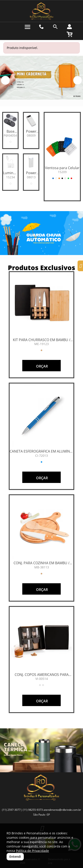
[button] (5, 80)
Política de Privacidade (32, 851)
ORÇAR (41, 366)
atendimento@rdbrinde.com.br (62, 810)
